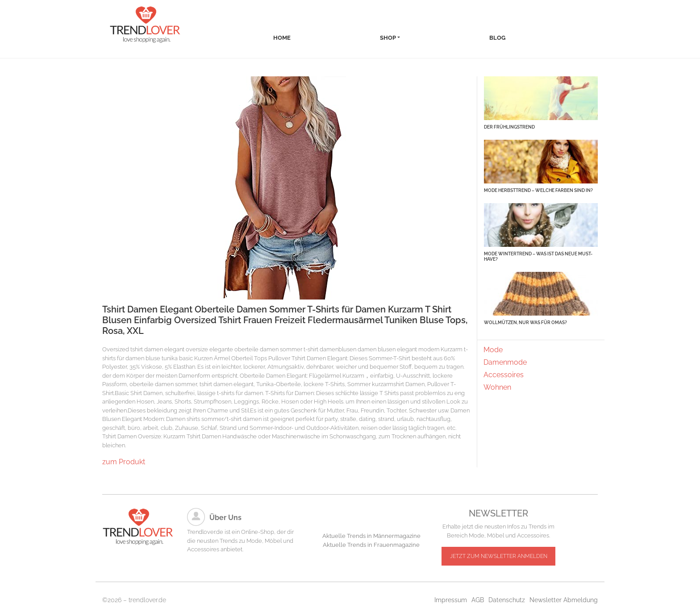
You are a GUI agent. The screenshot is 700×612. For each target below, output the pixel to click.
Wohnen (497, 387)
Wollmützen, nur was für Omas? (525, 323)
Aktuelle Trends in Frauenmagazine (371, 545)
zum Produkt (124, 462)
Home (282, 38)
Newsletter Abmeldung (564, 600)
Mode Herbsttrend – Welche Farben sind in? (538, 190)
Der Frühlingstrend (509, 127)
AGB (478, 600)
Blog (497, 38)
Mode (493, 350)
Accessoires (504, 375)
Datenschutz (507, 600)
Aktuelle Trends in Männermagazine (371, 536)
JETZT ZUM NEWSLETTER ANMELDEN (499, 556)
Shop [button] (388, 38)
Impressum (451, 600)
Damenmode (505, 362)
